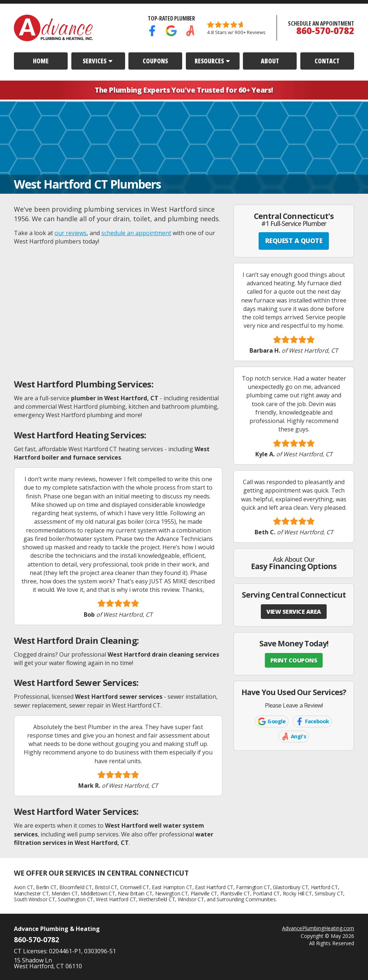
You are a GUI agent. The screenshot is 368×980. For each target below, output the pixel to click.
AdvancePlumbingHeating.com (318, 928)
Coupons (155, 61)
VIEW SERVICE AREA (294, 612)
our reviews (71, 233)
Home (41, 61)
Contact (327, 61)
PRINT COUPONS (294, 660)
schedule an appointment (136, 233)
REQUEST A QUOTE (294, 241)
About (270, 61)
